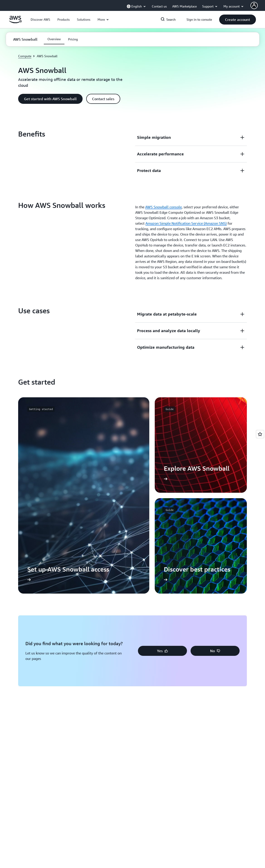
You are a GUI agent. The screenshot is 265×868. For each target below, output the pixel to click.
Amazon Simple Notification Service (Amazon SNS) (186, 223)
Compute (25, 56)
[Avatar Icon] (254, 5)
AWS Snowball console (163, 207)
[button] (40, 20)
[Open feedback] (260, 434)
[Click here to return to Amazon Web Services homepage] (15, 22)
